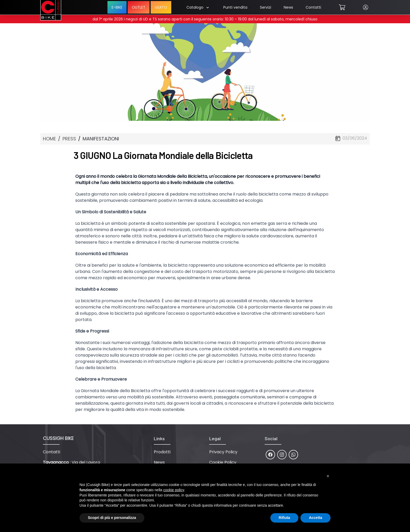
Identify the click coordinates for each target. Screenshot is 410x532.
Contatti (313, 7)
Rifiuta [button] (284, 518)
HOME (49, 139)
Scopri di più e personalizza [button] (112, 518)
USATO (161, 7)
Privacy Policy (223, 452)
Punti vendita (235, 7)
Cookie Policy (223, 462)
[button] (328, 476)
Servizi (266, 7)
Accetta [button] (315, 518)
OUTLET (139, 7)
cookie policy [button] (174, 490)
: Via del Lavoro (72, 462)
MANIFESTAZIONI (101, 139)
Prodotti (162, 452)
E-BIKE (117, 7)
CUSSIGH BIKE (58, 438)
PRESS (69, 139)
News (288, 7)
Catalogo (198, 7)
